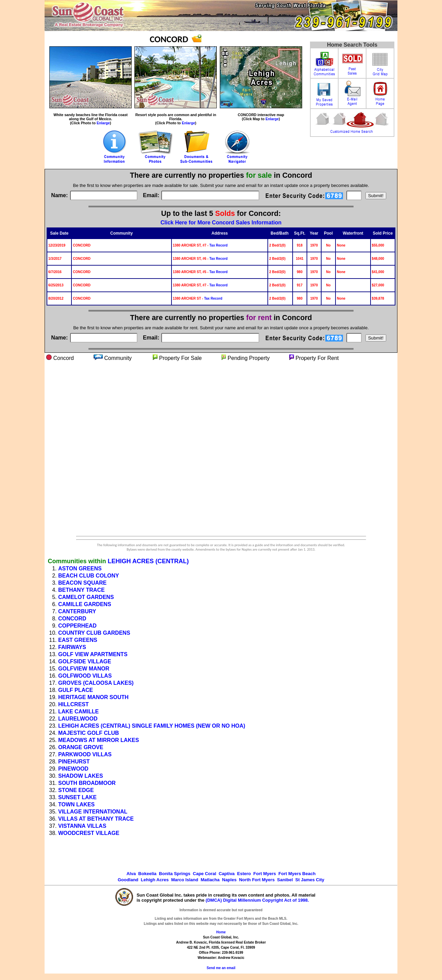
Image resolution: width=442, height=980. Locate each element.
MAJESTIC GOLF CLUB (89, 733)
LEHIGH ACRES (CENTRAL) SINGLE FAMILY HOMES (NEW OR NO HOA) (152, 726)
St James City (310, 880)
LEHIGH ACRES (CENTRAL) (148, 561)
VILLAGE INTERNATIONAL (93, 812)
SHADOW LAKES (81, 776)
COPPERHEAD (77, 626)
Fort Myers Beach (297, 874)
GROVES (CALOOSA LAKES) (96, 683)
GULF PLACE (76, 690)
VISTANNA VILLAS (82, 826)
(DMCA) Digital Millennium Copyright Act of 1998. (257, 900)
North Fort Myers (257, 880)
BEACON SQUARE (82, 583)
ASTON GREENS (80, 568)
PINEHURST (74, 762)
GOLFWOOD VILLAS (85, 676)
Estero (244, 874)
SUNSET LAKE (77, 797)
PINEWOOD (73, 769)
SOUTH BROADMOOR (87, 783)
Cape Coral (205, 874)
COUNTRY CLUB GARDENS (94, 633)
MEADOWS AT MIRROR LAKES (99, 740)
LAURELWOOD (78, 719)
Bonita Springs (175, 874)
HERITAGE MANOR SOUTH (93, 697)
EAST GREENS (78, 640)
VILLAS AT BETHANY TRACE (96, 819)
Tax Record (218, 245)
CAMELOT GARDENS (86, 597)
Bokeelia (147, 874)
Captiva (227, 874)
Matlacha (210, 880)
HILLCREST (73, 704)
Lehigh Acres (155, 880)
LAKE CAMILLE (78, 712)
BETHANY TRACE (81, 590)
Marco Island (185, 880)
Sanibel (285, 880)
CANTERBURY (77, 611)
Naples (230, 880)
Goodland (128, 880)
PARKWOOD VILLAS (85, 754)
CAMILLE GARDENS (85, 604)
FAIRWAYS (72, 647)
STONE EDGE (76, 790)
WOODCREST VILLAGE (89, 833)
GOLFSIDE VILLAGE (85, 661)
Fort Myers (265, 874)
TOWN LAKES (76, 804)
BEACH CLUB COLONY (89, 576)
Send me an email (221, 968)
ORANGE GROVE (81, 747)
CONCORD (72, 619)
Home (221, 932)
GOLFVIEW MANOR (84, 669)
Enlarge (103, 123)
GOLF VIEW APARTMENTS (93, 654)
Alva (131, 874)
